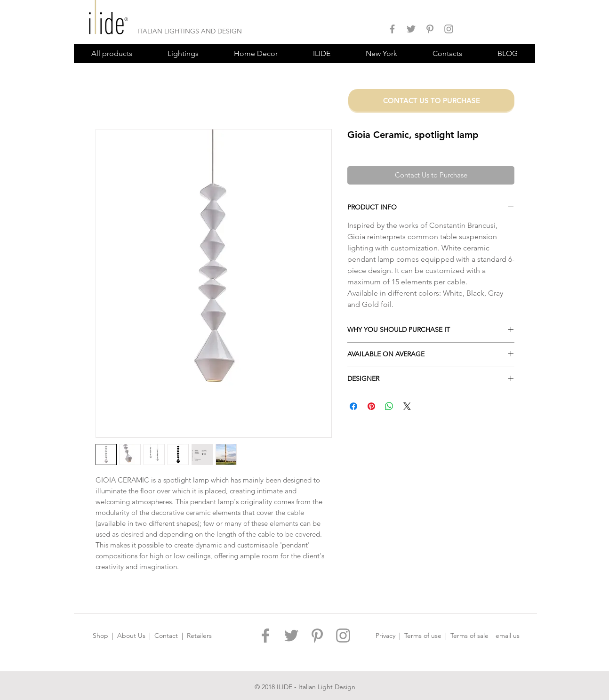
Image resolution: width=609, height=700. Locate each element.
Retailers (199, 636)
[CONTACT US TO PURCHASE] (431, 100)
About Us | (136, 636)
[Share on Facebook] (353, 406)
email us (508, 636)
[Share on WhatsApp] (389, 406)
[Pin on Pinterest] (371, 406)
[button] (183, 53)
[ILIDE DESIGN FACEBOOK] (392, 29)
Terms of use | (427, 636)
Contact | (171, 636)
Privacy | (390, 636)
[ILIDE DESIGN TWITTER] (411, 29)
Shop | (105, 636)
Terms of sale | (473, 636)
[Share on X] (407, 406)
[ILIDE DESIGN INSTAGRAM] (449, 29)
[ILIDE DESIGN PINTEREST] (430, 29)
